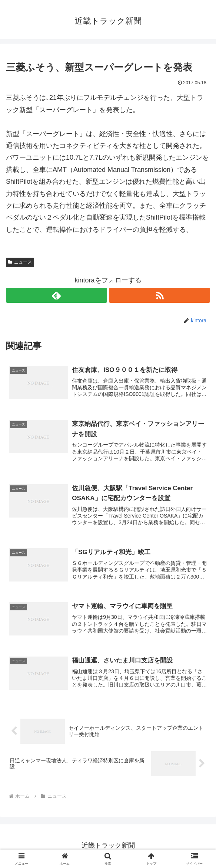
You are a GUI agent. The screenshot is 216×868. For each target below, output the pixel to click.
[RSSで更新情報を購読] (159, 295)
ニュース (20, 262)
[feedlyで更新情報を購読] (57, 295)
